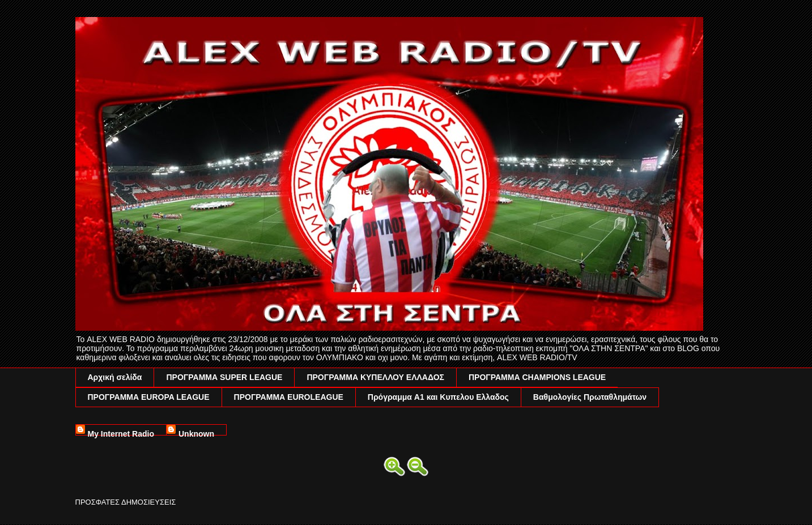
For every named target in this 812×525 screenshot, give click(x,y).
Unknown (196, 432)
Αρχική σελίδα (115, 377)
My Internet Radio (121, 432)
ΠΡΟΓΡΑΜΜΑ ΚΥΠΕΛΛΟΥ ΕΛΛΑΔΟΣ (375, 377)
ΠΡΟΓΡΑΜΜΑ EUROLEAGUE (289, 397)
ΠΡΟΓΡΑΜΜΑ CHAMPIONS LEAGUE (537, 377)
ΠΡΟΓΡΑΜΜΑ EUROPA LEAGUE (149, 397)
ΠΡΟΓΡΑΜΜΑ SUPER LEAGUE (224, 377)
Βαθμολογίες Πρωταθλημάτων (590, 397)
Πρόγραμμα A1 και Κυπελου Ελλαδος (438, 397)
